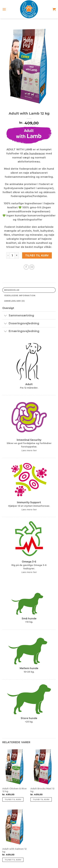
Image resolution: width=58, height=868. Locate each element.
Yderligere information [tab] (20, 295)
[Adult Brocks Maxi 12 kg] (43, 766)
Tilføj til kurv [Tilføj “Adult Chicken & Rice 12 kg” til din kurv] (13, 799)
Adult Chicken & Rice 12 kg (14, 790)
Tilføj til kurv (37, 255)
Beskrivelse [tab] (12, 290)
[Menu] (4, 9)
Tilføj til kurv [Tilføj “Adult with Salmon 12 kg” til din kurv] (13, 860)
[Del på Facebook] (26, 267)
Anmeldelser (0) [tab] (14, 301)
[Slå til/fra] (5, 316)
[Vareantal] (12, 256)
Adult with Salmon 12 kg (14, 850)
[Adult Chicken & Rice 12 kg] (15, 766)
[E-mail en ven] (32, 267)
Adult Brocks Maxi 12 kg (42, 790)
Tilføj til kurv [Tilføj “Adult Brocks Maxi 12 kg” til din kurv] (41, 799)
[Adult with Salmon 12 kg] (15, 827)
